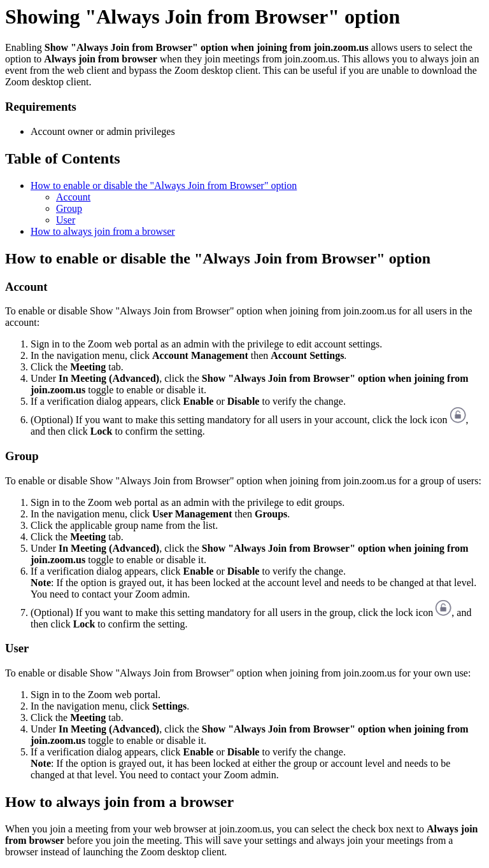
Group (69, 208)
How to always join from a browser (103, 231)
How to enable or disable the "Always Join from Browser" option (164, 185)
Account (73, 197)
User (66, 220)
